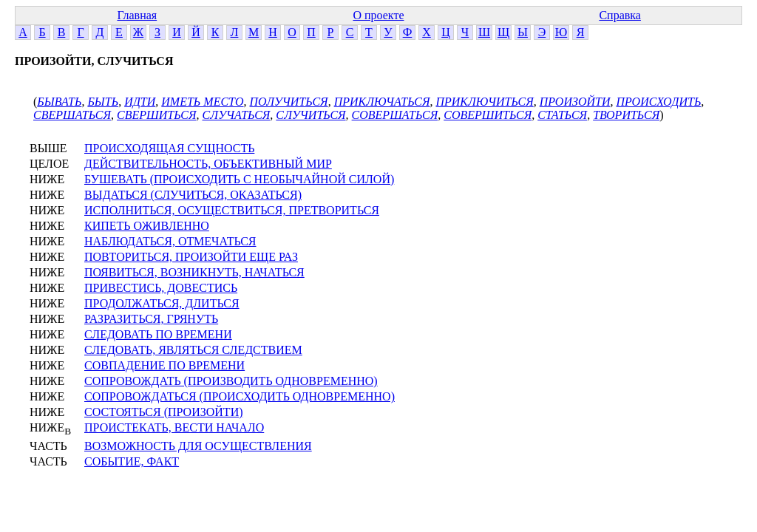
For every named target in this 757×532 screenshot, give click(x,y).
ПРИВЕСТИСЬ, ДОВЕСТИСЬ (161, 288)
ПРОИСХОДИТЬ (658, 102)
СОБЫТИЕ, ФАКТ (132, 461)
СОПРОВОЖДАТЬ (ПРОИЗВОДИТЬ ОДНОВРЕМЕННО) (231, 381)
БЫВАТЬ (59, 102)
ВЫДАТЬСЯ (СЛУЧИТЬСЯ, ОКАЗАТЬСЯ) (193, 195)
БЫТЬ (103, 102)
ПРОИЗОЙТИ (575, 102)
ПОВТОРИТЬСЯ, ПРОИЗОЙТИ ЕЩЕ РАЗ (191, 257)
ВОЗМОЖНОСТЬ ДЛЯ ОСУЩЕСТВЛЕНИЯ (198, 446)
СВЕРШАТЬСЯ (72, 115)
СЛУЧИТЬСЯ (310, 115)
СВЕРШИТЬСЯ (156, 115)
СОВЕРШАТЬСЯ (395, 115)
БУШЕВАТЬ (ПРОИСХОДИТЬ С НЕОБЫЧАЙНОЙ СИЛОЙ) (239, 179)
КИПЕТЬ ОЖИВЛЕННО (147, 226)
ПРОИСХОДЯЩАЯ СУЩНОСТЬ (169, 148)
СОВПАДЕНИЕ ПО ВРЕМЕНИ (164, 365)
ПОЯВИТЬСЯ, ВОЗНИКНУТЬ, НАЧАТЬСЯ (194, 272)
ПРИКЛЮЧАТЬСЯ (382, 102)
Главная (137, 15)
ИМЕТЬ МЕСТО (202, 102)
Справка (620, 15)
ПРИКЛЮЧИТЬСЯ (484, 102)
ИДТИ (140, 102)
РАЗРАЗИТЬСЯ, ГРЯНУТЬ (151, 319)
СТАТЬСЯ (562, 115)
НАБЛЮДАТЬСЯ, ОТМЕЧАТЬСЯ (170, 241)
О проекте (378, 15)
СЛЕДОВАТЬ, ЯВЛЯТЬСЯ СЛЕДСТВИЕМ (193, 350)
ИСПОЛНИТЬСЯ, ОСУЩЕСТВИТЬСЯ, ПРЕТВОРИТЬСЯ (232, 210)
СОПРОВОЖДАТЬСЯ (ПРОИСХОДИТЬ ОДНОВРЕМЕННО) (240, 396)
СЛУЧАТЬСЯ (236, 115)
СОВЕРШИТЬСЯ (488, 115)
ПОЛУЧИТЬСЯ (289, 102)
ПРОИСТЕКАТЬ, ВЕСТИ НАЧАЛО (174, 427)
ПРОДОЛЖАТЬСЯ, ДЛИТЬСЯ (162, 303)
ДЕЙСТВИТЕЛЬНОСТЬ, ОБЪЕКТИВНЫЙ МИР (208, 164)
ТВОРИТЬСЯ (626, 115)
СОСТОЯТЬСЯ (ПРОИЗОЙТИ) (164, 412)
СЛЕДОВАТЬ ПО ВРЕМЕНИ (158, 334)
